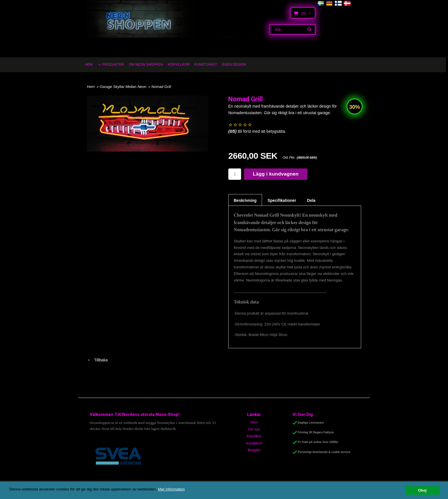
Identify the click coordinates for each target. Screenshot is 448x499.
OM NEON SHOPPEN (146, 65)
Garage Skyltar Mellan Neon (124, 87)
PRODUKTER (113, 65)
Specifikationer (282, 200)
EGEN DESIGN (234, 65)
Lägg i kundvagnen (276, 174)
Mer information (173, 489)
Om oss (254, 429)
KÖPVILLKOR (179, 65)
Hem (91, 87)
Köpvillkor (254, 436)
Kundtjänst (254, 443)
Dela (311, 200)
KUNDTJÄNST (206, 65)
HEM (89, 65)
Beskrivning (245, 200)
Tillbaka (97, 360)
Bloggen (254, 450)
